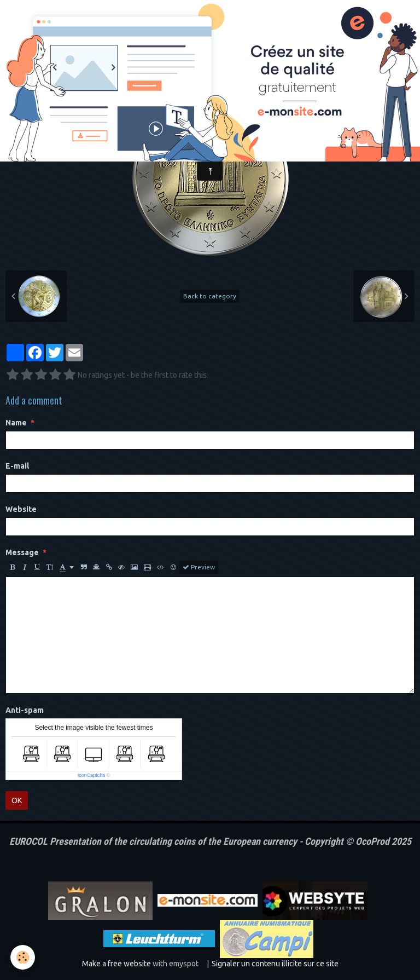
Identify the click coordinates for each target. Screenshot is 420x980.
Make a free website (116, 964)
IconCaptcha (92, 775)
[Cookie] (23, 957)
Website (21, 509)
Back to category (210, 296)
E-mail (17, 466)
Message (22, 552)
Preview (199, 567)
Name (16, 423)
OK (17, 800)
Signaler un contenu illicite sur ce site (275, 964)
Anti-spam (25, 710)
